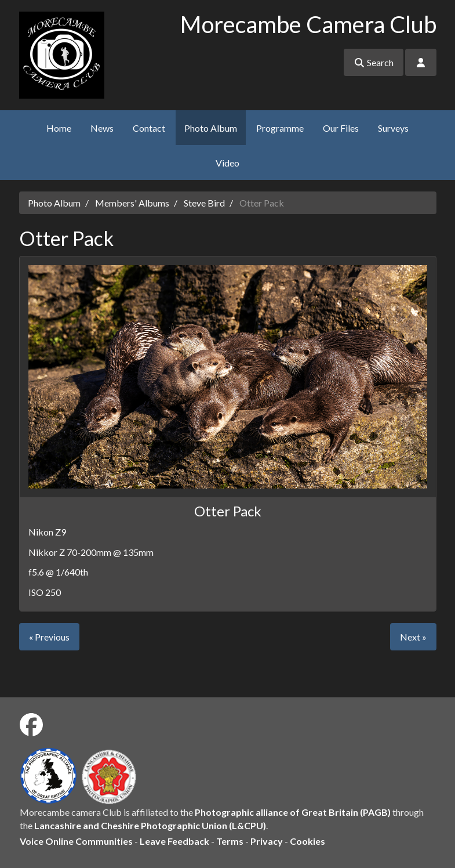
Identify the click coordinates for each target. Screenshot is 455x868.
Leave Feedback (174, 841)
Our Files (341, 128)
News (102, 128)
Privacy (267, 841)
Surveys (393, 128)
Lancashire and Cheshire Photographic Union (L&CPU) (150, 825)
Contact (149, 128)
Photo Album (211, 128)
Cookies (307, 841)
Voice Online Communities (76, 841)
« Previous (49, 637)
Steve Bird (204, 203)
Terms (230, 841)
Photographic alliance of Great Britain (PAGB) (293, 812)
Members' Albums (132, 203)
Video (227, 163)
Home (59, 128)
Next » (413, 637)
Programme (280, 128)
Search (374, 62)
